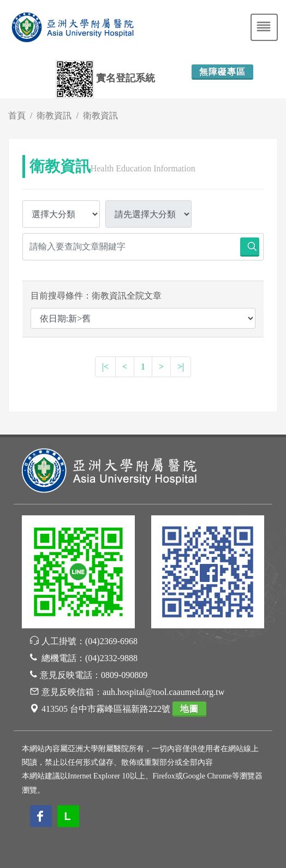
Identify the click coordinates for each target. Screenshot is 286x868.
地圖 (189, 709)
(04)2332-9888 (111, 658)
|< (105, 367)
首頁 (17, 115)
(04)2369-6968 (111, 641)
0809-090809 (124, 675)
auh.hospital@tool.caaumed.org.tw (163, 692)
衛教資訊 (54, 115)
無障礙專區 (222, 72)
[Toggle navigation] (264, 27)
